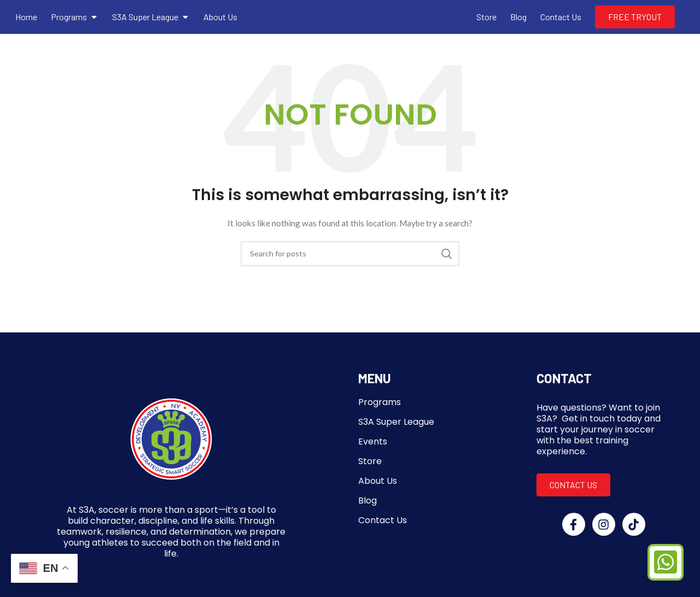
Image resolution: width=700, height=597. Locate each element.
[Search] (350, 254)
